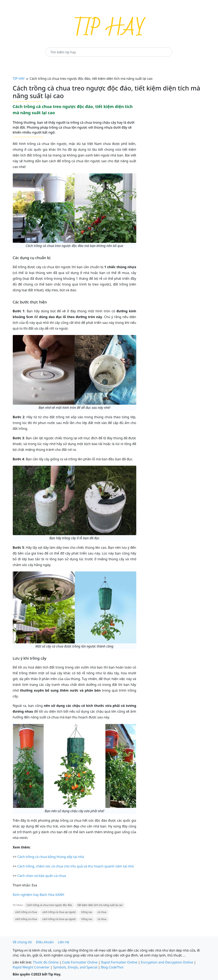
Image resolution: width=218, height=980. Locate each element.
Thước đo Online (46, 962)
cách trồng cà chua (26, 912)
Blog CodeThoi (112, 967)
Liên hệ (64, 942)
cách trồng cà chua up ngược (59, 912)
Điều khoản (45, 942)
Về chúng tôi (22, 942)
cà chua (102, 912)
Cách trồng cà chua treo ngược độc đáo (49, 905)
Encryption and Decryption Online (167, 962)
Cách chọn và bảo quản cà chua (42, 876)
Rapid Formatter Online (119, 962)
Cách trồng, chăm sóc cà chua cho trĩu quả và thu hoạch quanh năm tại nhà (76, 866)
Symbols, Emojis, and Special (75, 967)
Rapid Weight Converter (31, 967)
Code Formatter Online (80, 962)
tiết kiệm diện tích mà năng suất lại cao (100, 905)
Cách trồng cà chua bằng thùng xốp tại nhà (51, 857)
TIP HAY (19, 79)
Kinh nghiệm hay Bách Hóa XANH (38, 895)
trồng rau (87, 912)
